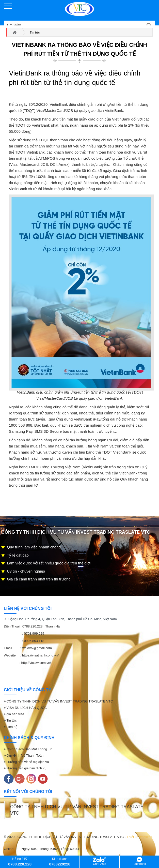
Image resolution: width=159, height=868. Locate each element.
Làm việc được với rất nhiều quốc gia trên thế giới (46, 563)
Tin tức (10, 720)
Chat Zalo (100, 861)
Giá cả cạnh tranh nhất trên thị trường (36, 579)
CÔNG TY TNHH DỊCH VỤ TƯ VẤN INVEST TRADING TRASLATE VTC (58, 701)
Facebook (139, 861)
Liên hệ (11, 727)
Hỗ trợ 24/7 (20, 862)
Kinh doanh (60, 862)
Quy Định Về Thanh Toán (24, 755)
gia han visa (14, 714)
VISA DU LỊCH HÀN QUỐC (25, 708)
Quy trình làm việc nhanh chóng (31, 547)
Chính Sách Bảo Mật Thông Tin (28, 749)
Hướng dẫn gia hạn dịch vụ (25, 768)
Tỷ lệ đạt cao (15, 555)
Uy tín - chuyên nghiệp (23, 571)
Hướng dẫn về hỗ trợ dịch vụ (26, 762)
